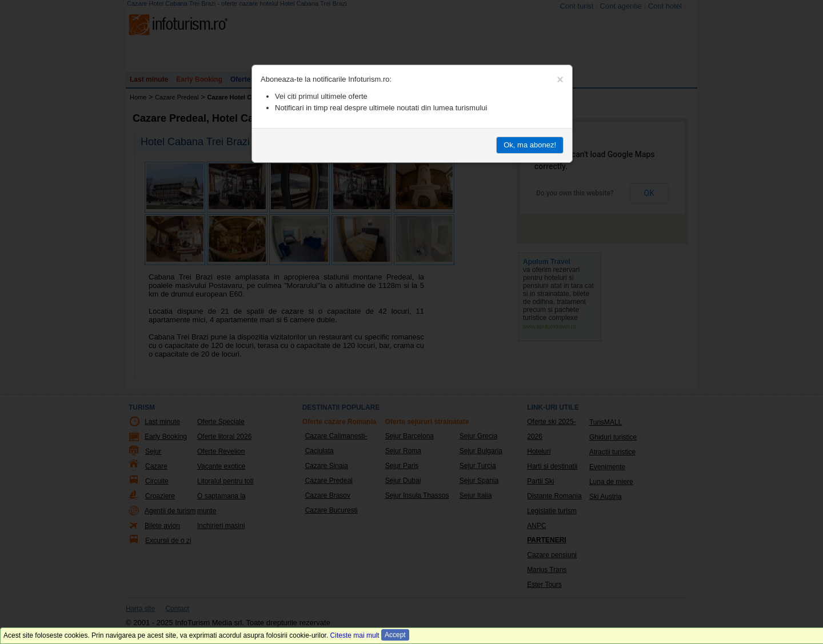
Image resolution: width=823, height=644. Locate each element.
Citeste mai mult (355, 635)
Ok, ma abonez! (530, 145)
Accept (395, 635)
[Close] (560, 79)
